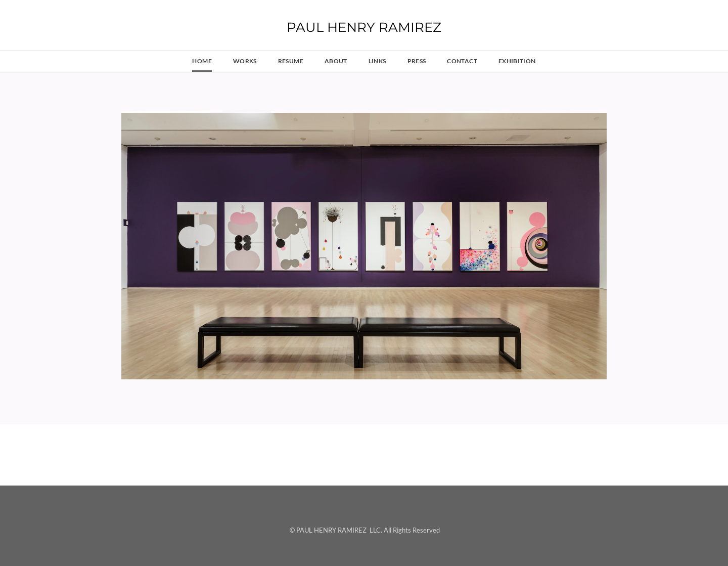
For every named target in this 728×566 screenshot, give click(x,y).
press (417, 61)
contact (462, 61)
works (245, 61)
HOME (202, 61)
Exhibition (517, 61)
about (336, 61)
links (377, 61)
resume (291, 61)
